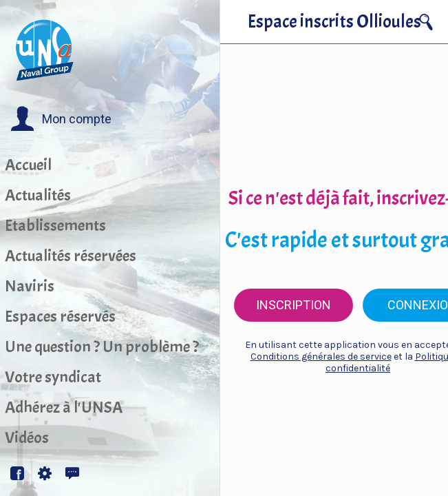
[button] (61, 119)
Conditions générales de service (321, 356)
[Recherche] (426, 22)
